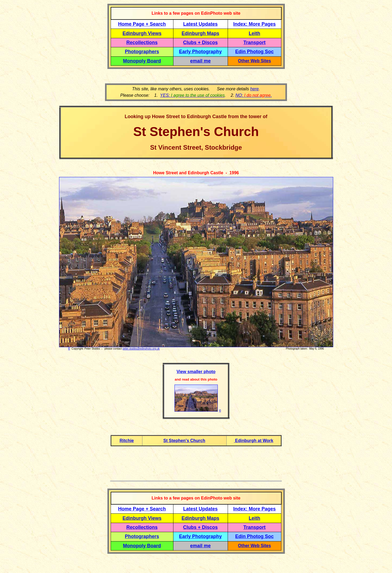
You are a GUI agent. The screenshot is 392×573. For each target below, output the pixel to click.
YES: (192, 95)
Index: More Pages (255, 24)
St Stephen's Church (184, 441)
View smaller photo (196, 372)
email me (201, 61)
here (254, 89)
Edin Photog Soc (254, 52)
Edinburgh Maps (201, 33)
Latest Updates (201, 24)
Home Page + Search (142, 24)
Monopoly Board (142, 61)
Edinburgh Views (142, 33)
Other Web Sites (255, 61)
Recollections (142, 42)
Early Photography (200, 52)
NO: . (254, 95)
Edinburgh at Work (253, 441)
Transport (255, 42)
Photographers (142, 52)
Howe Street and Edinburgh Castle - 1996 (196, 173)
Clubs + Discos (200, 42)
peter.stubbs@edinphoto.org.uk (141, 349)
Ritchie (127, 441)
